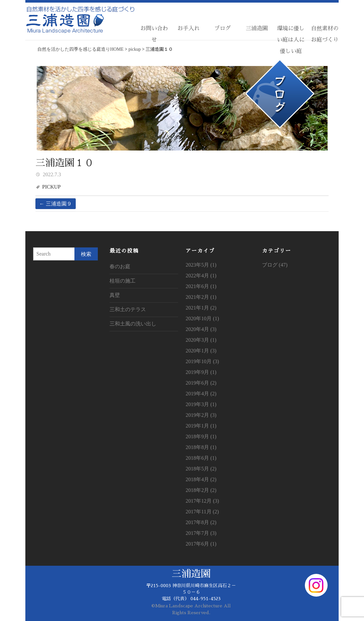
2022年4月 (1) (201, 276)
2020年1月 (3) (201, 351)
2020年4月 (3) (201, 329)
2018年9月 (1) (201, 436)
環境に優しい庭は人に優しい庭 (291, 40)
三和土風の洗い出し (133, 324)
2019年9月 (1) (201, 372)
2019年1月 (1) (201, 426)
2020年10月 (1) (202, 318)
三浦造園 (257, 28)
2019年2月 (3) (201, 415)
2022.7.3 (51, 174)
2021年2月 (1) (201, 297)
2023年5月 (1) (201, 265)
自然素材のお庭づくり (325, 34)
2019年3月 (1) (201, 404)
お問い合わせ (154, 34)
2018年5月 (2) (201, 469)
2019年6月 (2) (201, 383)
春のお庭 (120, 266)
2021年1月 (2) (201, 308)
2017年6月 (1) (201, 544)
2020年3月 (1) (201, 340)
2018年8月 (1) (201, 447)
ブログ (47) (275, 265)
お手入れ (188, 28)
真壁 (115, 295)
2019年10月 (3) (202, 361)
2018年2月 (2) (201, 490)
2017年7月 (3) (201, 533)
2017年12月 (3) (202, 501)
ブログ (222, 28)
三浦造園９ (56, 204)
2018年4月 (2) (201, 479)
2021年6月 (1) (201, 286)
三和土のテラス (128, 309)
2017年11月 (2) (202, 512)
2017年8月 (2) (201, 522)
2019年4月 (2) (201, 394)
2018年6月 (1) (201, 458)
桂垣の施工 (123, 281)
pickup (52, 187)
